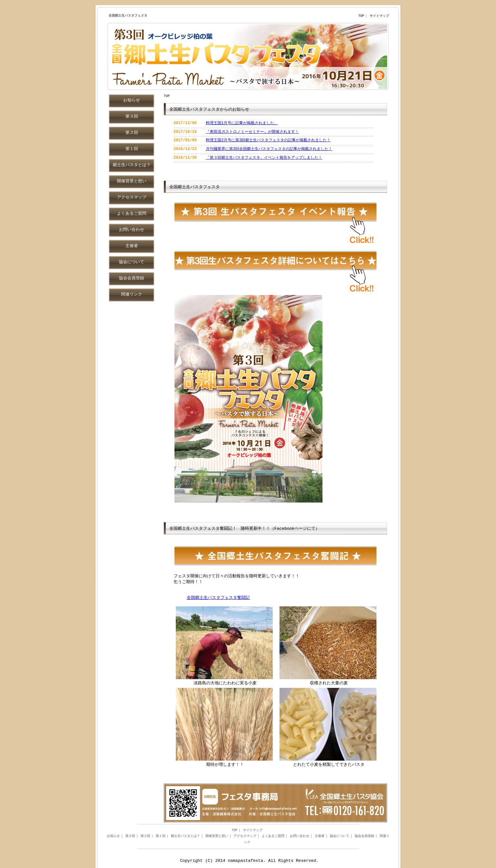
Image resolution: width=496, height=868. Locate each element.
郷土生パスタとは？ (185, 836)
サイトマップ (379, 16)
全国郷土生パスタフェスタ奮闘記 (218, 598)
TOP (361, 16)
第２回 (145, 836)
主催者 (320, 836)
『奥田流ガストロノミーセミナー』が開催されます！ (252, 132)
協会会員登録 (364, 836)
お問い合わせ (300, 836)
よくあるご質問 (273, 836)
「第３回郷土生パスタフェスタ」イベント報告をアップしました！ (264, 158)
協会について (340, 836)
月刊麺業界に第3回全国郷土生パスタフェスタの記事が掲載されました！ (269, 149)
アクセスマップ (245, 836)
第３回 (130, 836)
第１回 (161, 836)
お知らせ (113, 836)
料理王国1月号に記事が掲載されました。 (242, 123)
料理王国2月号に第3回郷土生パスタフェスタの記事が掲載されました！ (268, 141)
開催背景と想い (217, 836)
